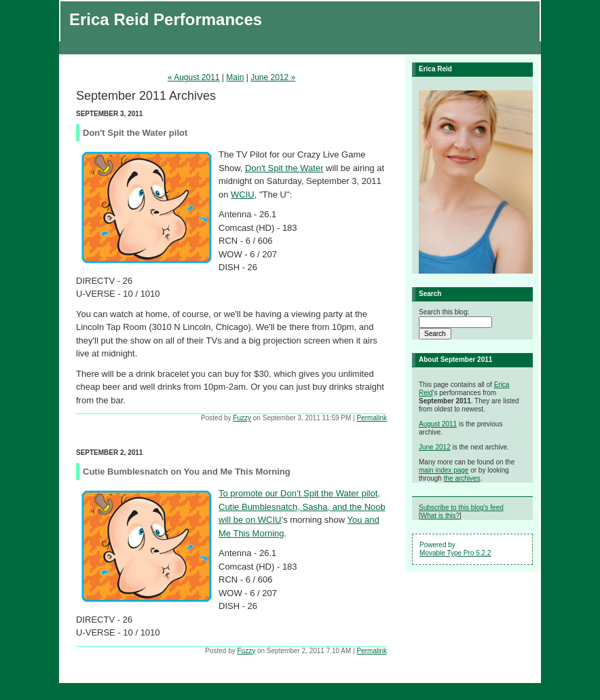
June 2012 (435, 447)
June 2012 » (273, 77)
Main (235, 77)
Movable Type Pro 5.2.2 (455, 553)
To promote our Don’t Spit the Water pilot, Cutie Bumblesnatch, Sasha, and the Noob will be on (302, 506)
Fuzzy (242, 418)
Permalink (372, 418)
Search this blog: (444, 312)
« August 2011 (194, 77)
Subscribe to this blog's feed (461, 508)
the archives (462, 478)
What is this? (440, 516)
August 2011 (438, 424)
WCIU (243, 195)
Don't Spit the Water (284, 168)
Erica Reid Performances (166, 19)
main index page (444, 470)
